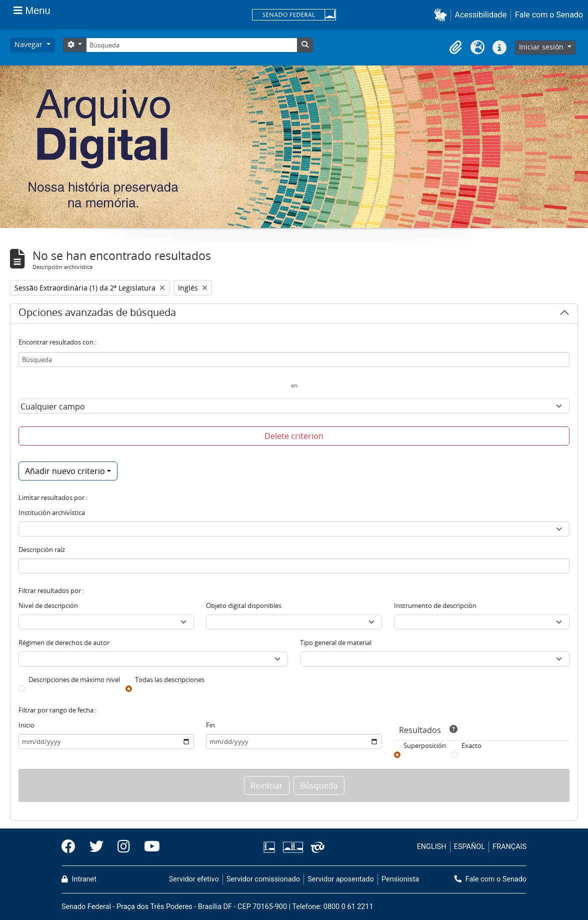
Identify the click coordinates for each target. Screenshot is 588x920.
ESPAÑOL (469, 847)
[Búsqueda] (191, 45)
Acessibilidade (481, 15)
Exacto (471, 745)
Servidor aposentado (340, 879)
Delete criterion (294, 436)
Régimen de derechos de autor (64, 642)
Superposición (425, 745)
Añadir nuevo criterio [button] (65, 471)
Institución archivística (52, 512)
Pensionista (400, 879)
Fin (210, 725)
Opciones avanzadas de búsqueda (97, 314)
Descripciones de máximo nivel (74, 679)
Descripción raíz (42, 549)
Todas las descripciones (170, 679)
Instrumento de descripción (435, 605)
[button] (442, 15)
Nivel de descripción (48, 605)
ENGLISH (432, 847)
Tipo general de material (336, 642)
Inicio (26, 725)
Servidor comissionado (263, 879)
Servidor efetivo (194, 879)
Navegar (29, 44)
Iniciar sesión (542, 47)
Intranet (79, 879)
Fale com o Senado (549, 15)
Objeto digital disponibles (244, 605)
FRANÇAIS (509, 847)
